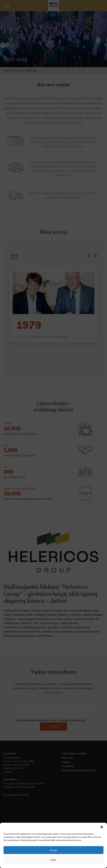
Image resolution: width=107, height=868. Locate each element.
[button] (102, 827)
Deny (53, 860)
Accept (54, 850)
